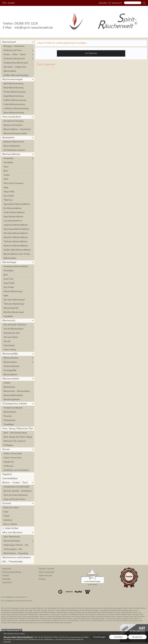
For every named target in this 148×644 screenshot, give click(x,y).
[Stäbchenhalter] (18, 258)
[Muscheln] (18, 416)
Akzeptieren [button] (137, 637)
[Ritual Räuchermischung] (18, 88)
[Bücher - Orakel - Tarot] (18, 483)
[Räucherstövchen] (18, 358)
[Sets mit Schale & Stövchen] (18, 325)
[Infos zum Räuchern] (18, 533)
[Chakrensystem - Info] (18, 549)
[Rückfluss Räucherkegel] (18, 312)
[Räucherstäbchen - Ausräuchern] (18, 129)
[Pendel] (18, 516)
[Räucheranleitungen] (18, 541)
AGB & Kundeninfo (46, 572)
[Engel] (18, 512)
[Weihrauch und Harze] (18, 50)
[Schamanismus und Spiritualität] (18, 487)
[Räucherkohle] (18, 387)
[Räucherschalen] (18, 362)
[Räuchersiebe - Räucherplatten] (18, 391)
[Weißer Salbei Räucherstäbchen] (18, 250)
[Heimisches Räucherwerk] (18, 59)
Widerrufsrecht (45, 576)
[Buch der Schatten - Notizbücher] (18, 491)
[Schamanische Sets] (18, 333)
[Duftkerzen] (18, 466)
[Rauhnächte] (18, 138)
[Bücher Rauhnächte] (18, 146)
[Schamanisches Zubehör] (18, 404)
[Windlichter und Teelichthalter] (18, 470)
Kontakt (11, 3)
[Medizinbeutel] (18, 420)
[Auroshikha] (18, 163)
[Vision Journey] (18, 350)
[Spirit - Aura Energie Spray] (18, 433)
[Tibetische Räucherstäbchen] (18, 242)
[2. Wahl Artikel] (18, 528)
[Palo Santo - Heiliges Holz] (18, 67)
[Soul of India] (18, 196)
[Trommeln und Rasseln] (18, 408)
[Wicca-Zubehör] (18, 524)
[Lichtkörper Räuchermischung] (18, 109)
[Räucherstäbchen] (18, 154)
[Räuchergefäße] (18, 354)
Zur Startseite (91, 53)
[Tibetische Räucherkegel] (18, 304)
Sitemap (42, 579)
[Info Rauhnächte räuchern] (18, 150)
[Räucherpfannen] (18, 375)
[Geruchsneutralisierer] (18, 221)
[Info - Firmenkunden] (18, 562)
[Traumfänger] (18, 424)
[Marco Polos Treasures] (18, 183)
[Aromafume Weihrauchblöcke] (18, 267)
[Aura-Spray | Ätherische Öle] (18, 429)
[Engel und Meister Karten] (18, 499)
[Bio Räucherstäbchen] (18, 208)
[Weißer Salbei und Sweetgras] (18, 75)
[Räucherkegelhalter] (18, 400)
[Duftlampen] (18, 445)
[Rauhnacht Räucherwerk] (18, 142)
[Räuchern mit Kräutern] (18, 125)
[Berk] (18, 171)
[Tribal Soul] (18, 200)
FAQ (4, 3)
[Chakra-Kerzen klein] (18, 458)
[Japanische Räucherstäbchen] (18, 225)
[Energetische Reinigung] (18, 121)
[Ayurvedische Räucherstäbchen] (18, 204)
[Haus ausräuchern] (18, 117)
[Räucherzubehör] (18, 379)
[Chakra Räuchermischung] (18, 104)
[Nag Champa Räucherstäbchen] (18, 229)
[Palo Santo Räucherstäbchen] (18, 233)
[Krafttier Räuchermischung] (18, 100)
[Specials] (18, 341)
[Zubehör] (18, 383)
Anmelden (103, 3)
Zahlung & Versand (46, 569)
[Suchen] (133, 3)
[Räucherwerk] (18, 42)
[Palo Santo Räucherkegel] (18, 300)
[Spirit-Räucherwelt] (18, 537)
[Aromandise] (18, 158)
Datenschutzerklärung (12, 572)
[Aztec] (18, 167)
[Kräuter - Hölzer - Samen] (18, 55)
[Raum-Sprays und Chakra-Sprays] (18, 437)
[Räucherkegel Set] (18, 308)
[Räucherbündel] (18, 71)
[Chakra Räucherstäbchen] (18, 212)
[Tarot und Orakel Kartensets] (18, 495)
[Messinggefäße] (18, 370)
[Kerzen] (18, 449)
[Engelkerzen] (18, 462)
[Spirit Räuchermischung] (18, 84)
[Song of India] (18, 192)
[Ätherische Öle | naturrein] (18, 441)
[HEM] (18, 179)
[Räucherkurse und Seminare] (18, 558)
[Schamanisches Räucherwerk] (18, 63)
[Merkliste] (109, 3)
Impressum (7, 569)
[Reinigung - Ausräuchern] (18, 46)
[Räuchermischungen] (18, 79)
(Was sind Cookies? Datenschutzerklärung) (18, 637)
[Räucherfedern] (18, 412)
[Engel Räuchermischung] (18, 96)
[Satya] (18, 188)
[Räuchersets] (18, 321)
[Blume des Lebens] (18, 508)
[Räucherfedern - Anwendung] (18, 553)
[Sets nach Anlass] (18, 337)
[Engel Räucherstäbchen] (18, 217)
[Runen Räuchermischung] (18, 113)
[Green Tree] (18, 279)
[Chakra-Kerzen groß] (18, 454)
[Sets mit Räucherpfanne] (18, 329)
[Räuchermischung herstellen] (18, 133)
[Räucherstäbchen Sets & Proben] (18, 254)
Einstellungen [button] (99, 637)
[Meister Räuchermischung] (18, 92)
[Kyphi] (18, 296)
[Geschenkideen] (18, 479)
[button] (144, 3)
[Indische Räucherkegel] (18, 291)
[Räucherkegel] (18, 262)
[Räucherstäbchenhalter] (18, 395)
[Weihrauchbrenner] (18, 366)
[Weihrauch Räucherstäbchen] (18, 246)
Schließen (118, 637)
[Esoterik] (18, 503)
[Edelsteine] (18, 520)
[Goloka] (18, 175)
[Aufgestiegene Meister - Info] (18, 545)
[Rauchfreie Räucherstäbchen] (18, 237)
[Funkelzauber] (18, 345)
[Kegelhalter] (18, 316)
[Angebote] (18, 474)
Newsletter (7, 583)
